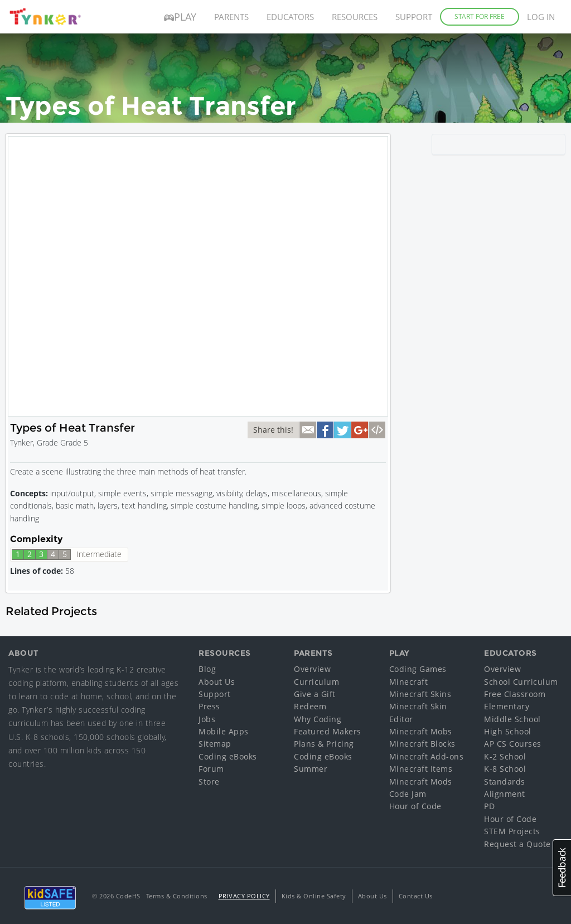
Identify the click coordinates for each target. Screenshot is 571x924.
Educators (290, 17)
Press (209, 706)
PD (489, 806)
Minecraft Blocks (422, 744)
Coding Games (418, 669)
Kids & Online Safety (314, 896)
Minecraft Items (421, 769)
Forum (211, 769)
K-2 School (505, 756)
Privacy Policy (244, 896)
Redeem (310, 706)
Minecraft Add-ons (427, 756)
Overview (312, 669)
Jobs (207, 719)
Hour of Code (415, 806)
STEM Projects (512, 831)
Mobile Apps (224, 731)
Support (414, 17)
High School (508, 731)
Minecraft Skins (420, 694)
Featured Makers (328, 731)
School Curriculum (521, 682)
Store (209, 782)
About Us (217, 682)
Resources (355, 17)
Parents (231, 17)
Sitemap (215, 744)
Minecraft (409, 682)
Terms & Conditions (177, 896)
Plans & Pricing (324, 744)
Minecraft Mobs (421, 731)
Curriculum (316, 682)
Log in (541, 17)
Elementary (507, 706)
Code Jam (408, 794)
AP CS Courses (513, 744)
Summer (311, 769)
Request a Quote (517, 844)
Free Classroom (515, 694)
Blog (207, 669)
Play (180, 17)
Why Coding (318, 719)
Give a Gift (315, 694)
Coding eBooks (228, 756)
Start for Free (480, 16)
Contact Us (416, 896)
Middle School (512, 719)
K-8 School (505, 769)
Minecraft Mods (421, 782)
